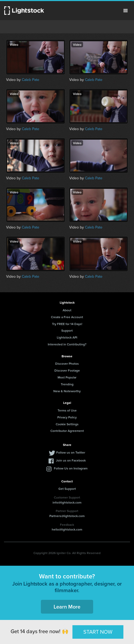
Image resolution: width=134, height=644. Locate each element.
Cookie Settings (67, 424)
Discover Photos (67, 364)
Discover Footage (67, 370)
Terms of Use (67, 410)
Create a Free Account (67, 317)
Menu (126, 11)
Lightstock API (67, 337)
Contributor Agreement (67, 431)
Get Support (67, 489)
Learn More (67, 607)
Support (67, 330)
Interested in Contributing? (67, 344)
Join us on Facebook (71, 460)
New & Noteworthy (67, 391)
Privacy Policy (67, 417)
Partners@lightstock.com (67, 516)
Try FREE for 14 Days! (67, 324)
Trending (67, 384)
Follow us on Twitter (71, 452)
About (67, 310)
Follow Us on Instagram (71, 468)
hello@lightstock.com (67, 529)
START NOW (98, 632)
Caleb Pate (31, 80)
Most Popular (67, 377)
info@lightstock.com (67, 502)
